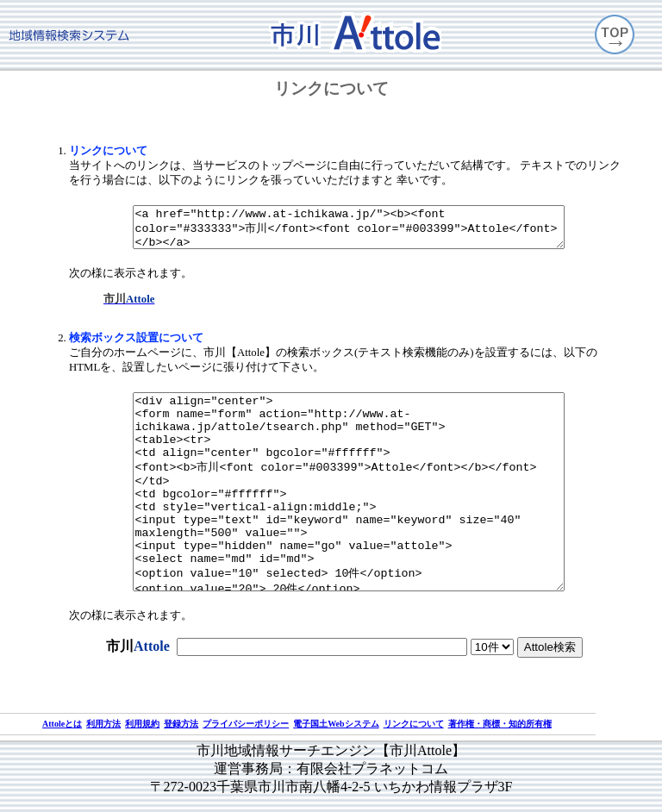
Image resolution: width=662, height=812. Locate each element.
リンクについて (414, 725)
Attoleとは (62, 725)
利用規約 (142, 725)
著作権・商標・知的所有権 (500, 725)
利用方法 (103, 725)
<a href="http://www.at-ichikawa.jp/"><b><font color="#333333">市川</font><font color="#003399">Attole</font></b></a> (349, 209)
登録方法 (181, 725)
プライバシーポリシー (246, 725)
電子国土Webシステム (336, 725)
